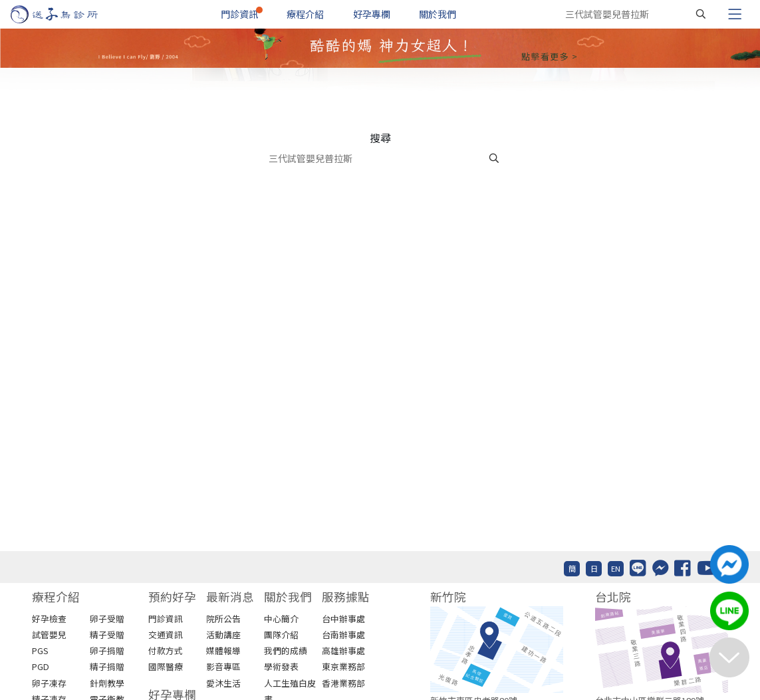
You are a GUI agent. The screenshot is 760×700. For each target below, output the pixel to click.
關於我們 (438, 14)
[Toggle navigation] (735, 14)
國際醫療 (166, 666)
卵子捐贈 (107, 650)
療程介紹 (305, 14)
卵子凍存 (49, 683)
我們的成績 (286, 650)
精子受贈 (107, 635)
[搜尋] (701, 14)
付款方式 (166, 650)
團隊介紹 (281, 635)
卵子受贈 (107, 619)
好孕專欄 (372, 14)
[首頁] (67, 14)
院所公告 (223, 619)
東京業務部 (343, 666)
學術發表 (281, 666)
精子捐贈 (107, 666)
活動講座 (223, 635)
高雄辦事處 (343, 650)
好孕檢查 (49, 619)
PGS (40, 650)
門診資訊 (239, 14)
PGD (41, 666)
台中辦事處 (343, 619)
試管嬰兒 (49, 635)
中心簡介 (281, 619)
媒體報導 (223, 650)
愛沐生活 (223, 683)
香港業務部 (343, 683)
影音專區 (223, 666)
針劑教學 (107, 683)
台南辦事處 (343, 635)
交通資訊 (166, 635)
